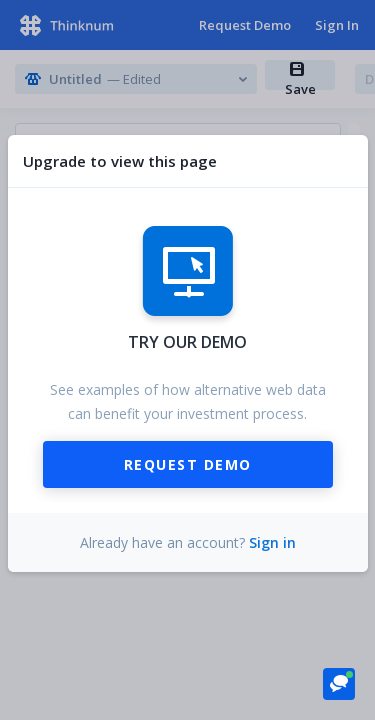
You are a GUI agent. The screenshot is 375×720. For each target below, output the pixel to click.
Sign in (272, 542)
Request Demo (188, 464)
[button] (339, 683)
